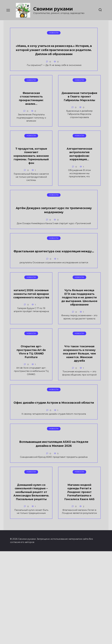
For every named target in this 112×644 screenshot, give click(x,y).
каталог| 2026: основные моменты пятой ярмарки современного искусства (23, 310)
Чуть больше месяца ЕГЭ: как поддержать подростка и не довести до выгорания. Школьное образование (56, 313)
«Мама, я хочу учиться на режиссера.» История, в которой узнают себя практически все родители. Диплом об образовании (23, 70)
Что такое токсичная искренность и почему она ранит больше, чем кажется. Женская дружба (23, 396)
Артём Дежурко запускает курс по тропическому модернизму (24, 235)
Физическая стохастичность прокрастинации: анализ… (56, 56)
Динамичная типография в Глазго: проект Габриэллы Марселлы (89, 57)
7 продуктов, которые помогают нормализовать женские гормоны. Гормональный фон (23, 155)
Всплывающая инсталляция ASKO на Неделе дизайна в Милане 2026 (24, 477)
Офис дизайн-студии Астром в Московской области (56, 392)
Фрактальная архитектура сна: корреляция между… (57, 233)
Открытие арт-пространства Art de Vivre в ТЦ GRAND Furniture (89, 308)
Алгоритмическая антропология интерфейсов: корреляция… (56, 150)
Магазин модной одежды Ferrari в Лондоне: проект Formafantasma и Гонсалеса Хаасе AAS (23, 568)
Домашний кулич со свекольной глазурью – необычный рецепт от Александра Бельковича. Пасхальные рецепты (57, 484)
